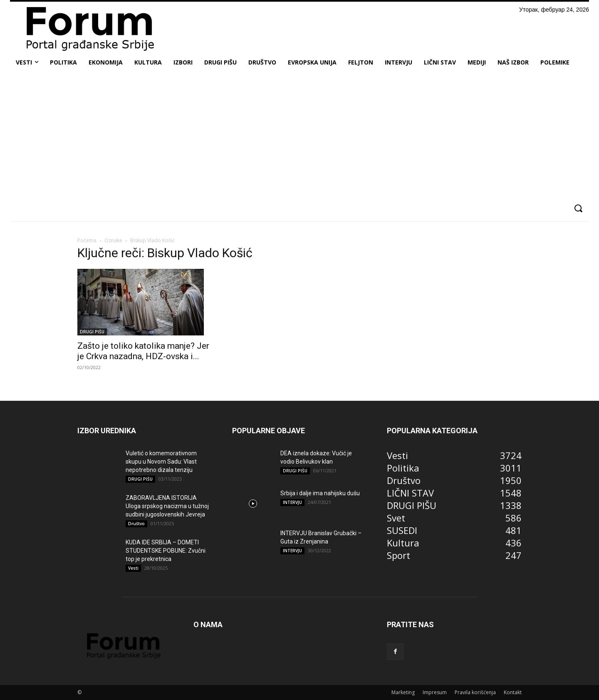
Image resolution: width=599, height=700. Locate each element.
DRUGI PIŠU (92, 332)
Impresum (435, 692)
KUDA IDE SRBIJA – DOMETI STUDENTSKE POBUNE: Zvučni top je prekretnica (166, 551)
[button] (578, 208)
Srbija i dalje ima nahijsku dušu (320, 493)
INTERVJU (292, 502)
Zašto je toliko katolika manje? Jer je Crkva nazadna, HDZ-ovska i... (143, 351)
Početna (87, 240)
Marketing (403, 692)
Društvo (136, 524)
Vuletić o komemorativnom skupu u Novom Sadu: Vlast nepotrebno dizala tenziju (161, 462)
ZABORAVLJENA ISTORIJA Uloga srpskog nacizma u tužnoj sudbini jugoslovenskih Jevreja (167, 506)
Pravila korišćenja (475, 692)
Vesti (133, 568)
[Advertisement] (299, 135)
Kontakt (513, 692)
